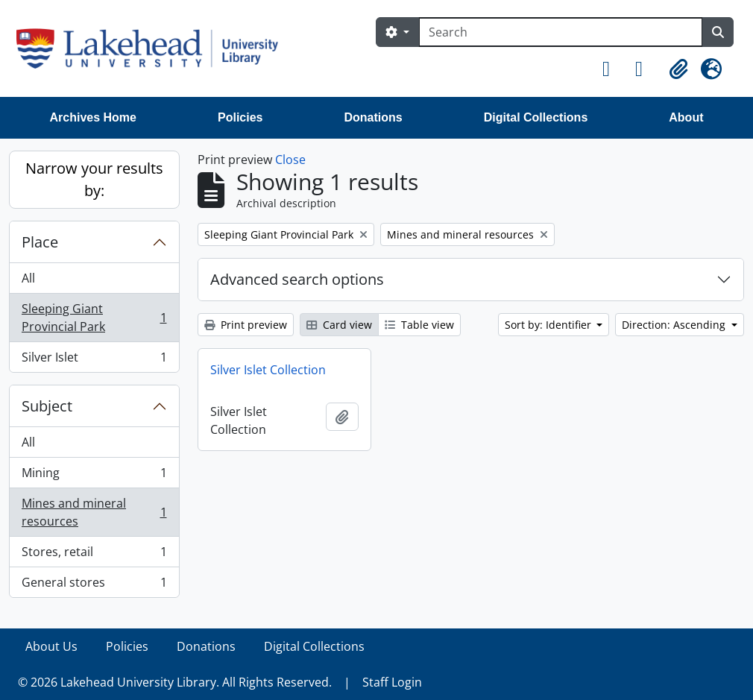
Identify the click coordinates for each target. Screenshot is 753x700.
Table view (419, 325)
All (28, 278)
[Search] (561, 32)
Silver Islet (94, 360)
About (686, 117)
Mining (94, 476)
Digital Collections (536, 117)
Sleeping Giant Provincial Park (94, 318)
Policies (240, 117)
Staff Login (392, 682)
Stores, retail (94, 555)
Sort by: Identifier (549, 325)
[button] (613, 69)
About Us (51, 646)
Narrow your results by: (94, 179)
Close (290, 160)
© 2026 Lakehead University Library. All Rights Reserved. (175, 682)
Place (40, 242)
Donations (373, 117)
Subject (47, 406)
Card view (339, 325)
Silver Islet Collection (268, 370)
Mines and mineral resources (94, 512)
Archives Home (94, 117)
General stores (94, 585)
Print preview (246, 325)
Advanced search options (297, 279)
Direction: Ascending (675, 325)
